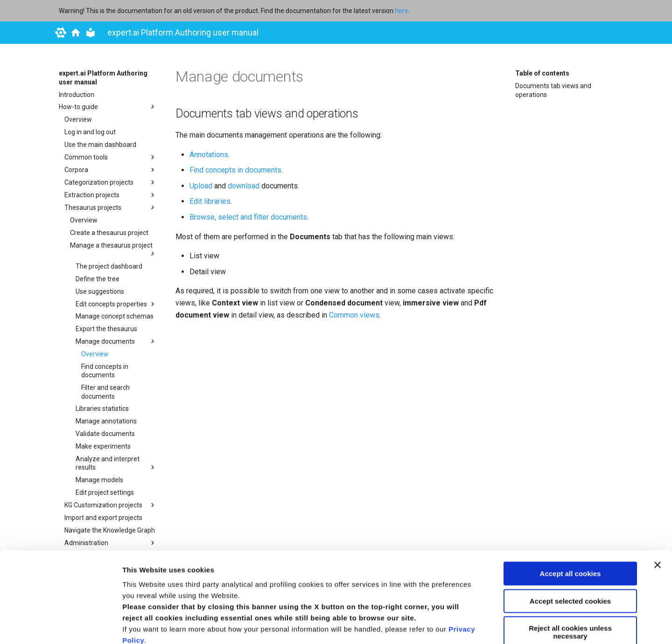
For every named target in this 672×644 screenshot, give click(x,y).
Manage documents (116, 341)
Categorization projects (111, 182)
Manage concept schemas (115, 316)
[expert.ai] (61, 33)
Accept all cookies (570, 489)
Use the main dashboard (100, 145)
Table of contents (542, 73)
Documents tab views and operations (553, 90)
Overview (78, 119)
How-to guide (108, 107)
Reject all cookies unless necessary (570, 547)
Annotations (209, 155)
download (244, 186)
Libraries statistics (102, 409)
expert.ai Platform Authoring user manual (103, 77)
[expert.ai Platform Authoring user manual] (91, 33)
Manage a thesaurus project (113, 250)
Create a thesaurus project (109, 233)
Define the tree (98, 279)
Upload (201, 186)
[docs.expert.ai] (76, 33)
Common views (354, 315)
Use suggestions (100, 291)
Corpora (111, 170)
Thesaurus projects (111, 208)
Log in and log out (90, 132)
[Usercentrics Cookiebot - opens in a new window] (60, 626)
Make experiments (103, 446)
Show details (144, 626)
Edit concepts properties (116, 304)
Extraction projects (111, 195)
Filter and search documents (105, 392)
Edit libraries (210, 201)
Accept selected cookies (570, 516)
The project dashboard (109, 266)
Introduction (77, 95)
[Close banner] (658, 480)
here (402, 11)
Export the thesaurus (106, 329)
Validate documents (105, 434)
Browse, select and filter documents (248, 217)
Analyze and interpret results (116, 463)
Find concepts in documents (105, 371)
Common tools (111, 157)
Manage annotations (106, 421)
